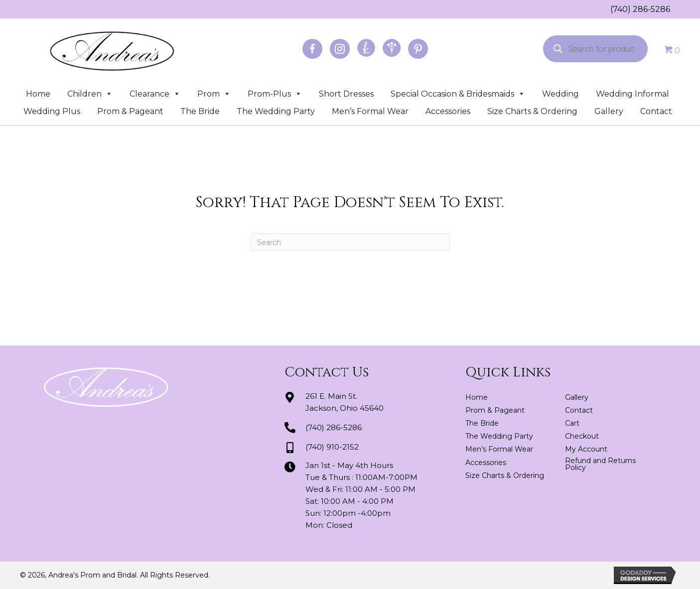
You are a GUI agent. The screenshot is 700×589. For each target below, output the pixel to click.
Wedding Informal (632, 94)
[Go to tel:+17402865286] (605, 9)
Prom (214, 94)
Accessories (448, 111)
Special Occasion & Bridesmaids (458, 94)
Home (38, 94)
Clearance (155, 94)
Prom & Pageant (130, 111)
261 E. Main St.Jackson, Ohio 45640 (345, 402)
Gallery (609, 111)
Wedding (560, 94)
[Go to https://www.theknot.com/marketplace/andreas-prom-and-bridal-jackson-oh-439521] (366, 48)
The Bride (200, 111)
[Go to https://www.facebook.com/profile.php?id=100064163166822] (312, 49)
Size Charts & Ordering (532, 111)
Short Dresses (346, 94)
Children (90, 94)
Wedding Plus (52, 111)
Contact (656, 111)
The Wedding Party (276, 111)
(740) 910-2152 (332, 447)
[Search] (350, 242)
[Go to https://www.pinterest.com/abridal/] (418, 49)
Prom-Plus (275, 94)
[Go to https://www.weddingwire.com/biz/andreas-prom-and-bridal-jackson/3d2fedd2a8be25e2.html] (392, 48)
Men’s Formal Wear (370, 111)
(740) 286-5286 (640, 9)
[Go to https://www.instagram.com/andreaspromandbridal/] (340, 49)
